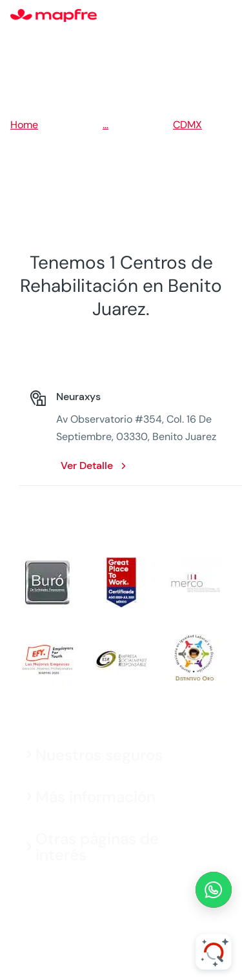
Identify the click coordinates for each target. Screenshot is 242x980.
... (106, 125)
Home (24, 125)
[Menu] (223, 16)
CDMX (187, 125)
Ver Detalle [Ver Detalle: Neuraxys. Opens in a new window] (87, 466)
